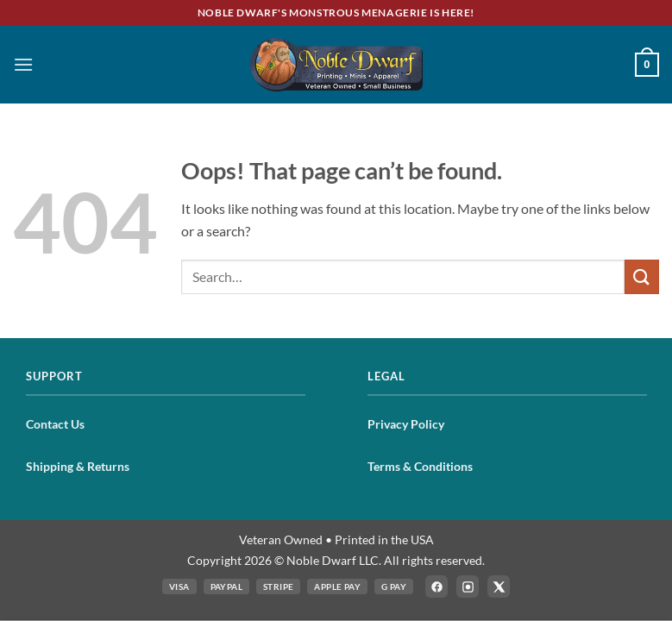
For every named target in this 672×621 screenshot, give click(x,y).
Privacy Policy (406, 424)
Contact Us (55, 424)
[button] (23, 64)
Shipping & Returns (78, 466)
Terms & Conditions (420, 466)
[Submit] (642, 276)
